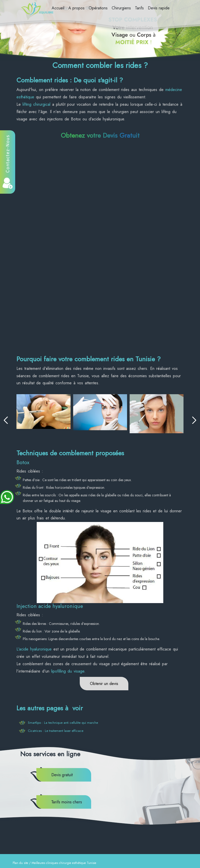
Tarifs (139, 8)
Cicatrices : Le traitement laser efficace (56, 731)
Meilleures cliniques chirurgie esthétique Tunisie (64, 863)
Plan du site (20, 863)
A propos (76, 8)
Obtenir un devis (104, 684)
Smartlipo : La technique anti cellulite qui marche (63, 723)
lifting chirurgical (36, 104)
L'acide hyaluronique (34, 649)
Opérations (98, 8)
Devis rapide (159, 8)
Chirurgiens (121, 8)
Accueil (58, 8)
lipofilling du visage (68, 671)
